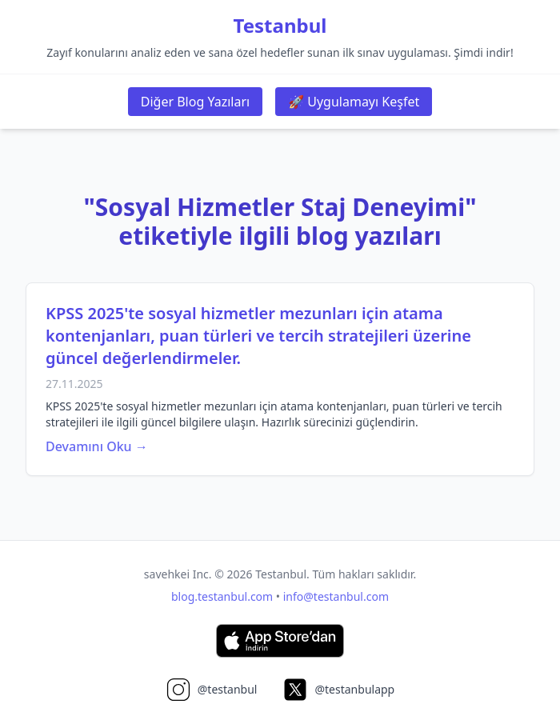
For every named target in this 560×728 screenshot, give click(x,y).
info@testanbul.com (336, 596)
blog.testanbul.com (222, 596)
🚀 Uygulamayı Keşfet (354, 102)
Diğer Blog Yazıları (195, 102)
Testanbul (280, 26)
